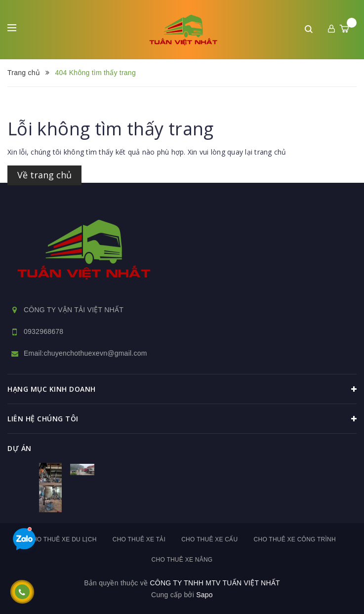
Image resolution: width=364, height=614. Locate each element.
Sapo (204, 595)
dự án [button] (20, 448)
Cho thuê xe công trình (295, 539)
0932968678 (43, 331)
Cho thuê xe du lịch (62, 539)
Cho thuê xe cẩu (209, 539)
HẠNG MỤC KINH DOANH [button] (182, 389)
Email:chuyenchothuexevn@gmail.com (85, 353)
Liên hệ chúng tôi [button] (182, 419)
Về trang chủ (44, 175)
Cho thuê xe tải (139, 539)
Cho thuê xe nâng (182, 560)
